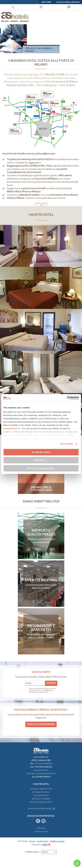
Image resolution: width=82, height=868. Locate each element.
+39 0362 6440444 (13, 7)
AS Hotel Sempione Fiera (41, 802)
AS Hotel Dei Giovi (41, 792)
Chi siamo (41, 828)
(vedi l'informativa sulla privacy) (41, 691)
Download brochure (41, 808)
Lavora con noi (41, 831)
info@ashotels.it (12, 428)
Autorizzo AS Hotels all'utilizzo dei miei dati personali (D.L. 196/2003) (42, 689)
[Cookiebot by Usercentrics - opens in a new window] (67, 398)
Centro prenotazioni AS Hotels (41, 7)
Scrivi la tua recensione (41, 724)
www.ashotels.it (41, 770)
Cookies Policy (43, 841)
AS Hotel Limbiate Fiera (41, 789)
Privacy (32, 841)
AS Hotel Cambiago (41, 799)
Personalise (41, 460)
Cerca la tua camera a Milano (39, 50)
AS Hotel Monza (41, 795)
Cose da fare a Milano (68, 2)
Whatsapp (69, 7)
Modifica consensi (57, 841)
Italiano (49, 852)
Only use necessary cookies (41, 468)
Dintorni (46, 2)
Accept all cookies (41, 452)
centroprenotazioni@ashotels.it (41, 773)
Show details (67, 444)
